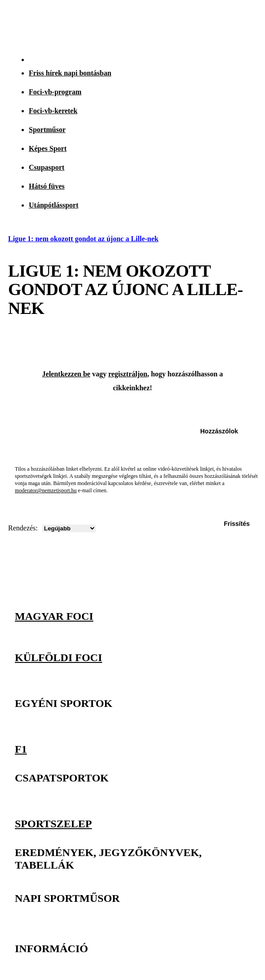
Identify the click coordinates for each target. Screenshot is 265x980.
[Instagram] (207, 591)
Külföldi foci (58, 658)
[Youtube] (247, 591)
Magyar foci (54, 616)
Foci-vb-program (55, 92)
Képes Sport (48, 148)
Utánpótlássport (54, 205)
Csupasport (47, 167)
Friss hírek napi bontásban (70, 73)
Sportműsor (47, 130)
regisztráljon (128, 374)
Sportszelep (53, 823)
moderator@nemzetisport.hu (46, 490)
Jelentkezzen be (66, 374)
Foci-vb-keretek (53, 111)
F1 (21, 749)
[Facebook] (227, 591)
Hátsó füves (47, 186)
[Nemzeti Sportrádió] (213, 23)
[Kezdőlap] (27, 23)
